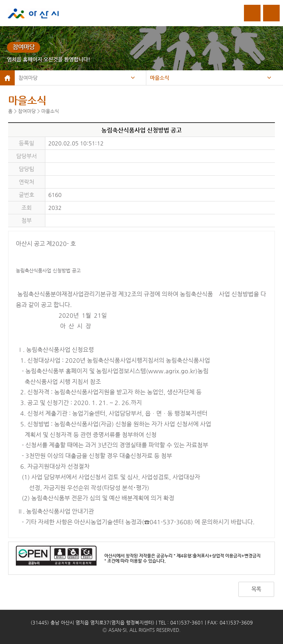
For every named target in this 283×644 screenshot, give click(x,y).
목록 (256, 589)
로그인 (252, 13)
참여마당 (28, 78)
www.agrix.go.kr (172, 371)
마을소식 (160, 78)
